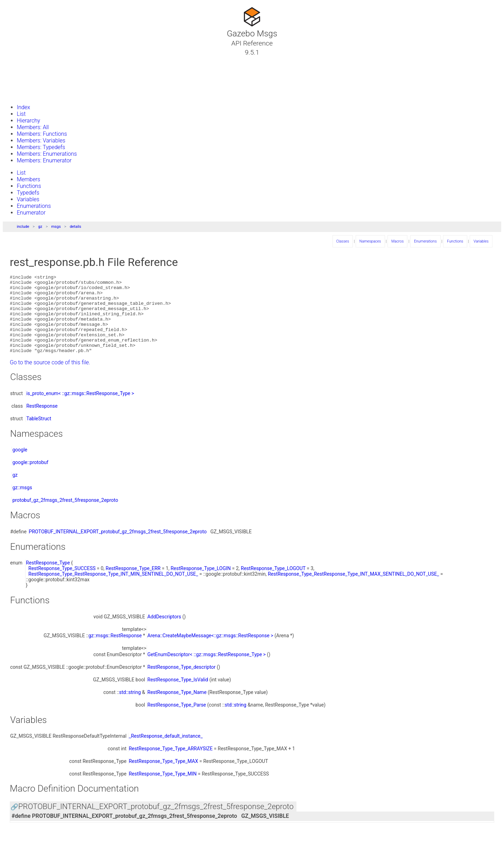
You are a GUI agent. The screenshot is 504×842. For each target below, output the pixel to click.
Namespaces (29, 77)
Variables (28, 199)
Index (23, 107)
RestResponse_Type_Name (177, 708)
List (21, 114)
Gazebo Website (33, 94)
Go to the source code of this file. (50, 378)
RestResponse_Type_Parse (177, 721)
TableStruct (39, 434)
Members (29, 179)
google (20, 465)
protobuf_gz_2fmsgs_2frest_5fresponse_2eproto (65, 516)
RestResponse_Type (48, 578)
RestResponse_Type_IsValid (178, 695)
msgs (56, 227)
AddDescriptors (164, 632)
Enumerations (34, 206)
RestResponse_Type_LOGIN (201, 584)
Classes (22, 69)
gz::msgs (22, 503)
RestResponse (42, 422)
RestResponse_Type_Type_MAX (163, 777)
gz (40, 227)
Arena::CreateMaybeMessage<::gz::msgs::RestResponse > (210, 651)
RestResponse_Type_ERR (133, 584)
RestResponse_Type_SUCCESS (62, 584)
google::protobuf (30, 478)
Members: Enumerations (47, 154)
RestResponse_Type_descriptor (181, 683)
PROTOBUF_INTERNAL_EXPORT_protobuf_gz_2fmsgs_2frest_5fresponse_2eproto (118, 547)
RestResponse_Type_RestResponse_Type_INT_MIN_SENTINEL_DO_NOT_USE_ (113, 590)
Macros (397, 241)
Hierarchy (29, 121)
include (23, 227)
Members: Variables (41, 141)
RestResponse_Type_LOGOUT (273, 584)
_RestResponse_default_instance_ (166, 752)
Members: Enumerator (44, 160)
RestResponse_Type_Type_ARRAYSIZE (171, 764)
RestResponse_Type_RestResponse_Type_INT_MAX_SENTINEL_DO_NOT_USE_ (353, 590)
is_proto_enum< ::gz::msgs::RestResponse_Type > (80, 409)
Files (19, 86)
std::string (130, 708)
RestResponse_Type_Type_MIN (163, 790)
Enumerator (31, 213)
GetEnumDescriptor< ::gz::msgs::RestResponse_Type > (206, 670)
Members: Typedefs (41, 147)
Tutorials (24, 61)
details (75, 227)
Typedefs (28, 193)
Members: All (33, 127)
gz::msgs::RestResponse (115, 651)
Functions (29, 186)
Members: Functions (42, 134)
